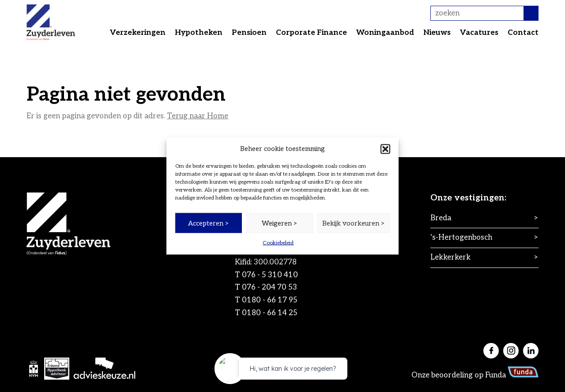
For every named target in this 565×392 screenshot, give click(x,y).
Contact (523, 33)
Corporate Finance (311, 33)
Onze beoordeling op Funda (475, 375)
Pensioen (249, 33)
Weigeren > (280, 223)
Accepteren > (209, 223)
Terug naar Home (198, 116)
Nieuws (437, 33)
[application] (282, 371)
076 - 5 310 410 (270, 275)
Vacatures (479, 33)
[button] (385, 149)
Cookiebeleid (278, 243)
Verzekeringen (138, 33)
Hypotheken (199, 33)
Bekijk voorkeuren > (354, 223)
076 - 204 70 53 (269, 287)
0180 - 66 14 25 (270, 313)
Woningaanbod (385, 33)
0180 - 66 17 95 (270, 300)
